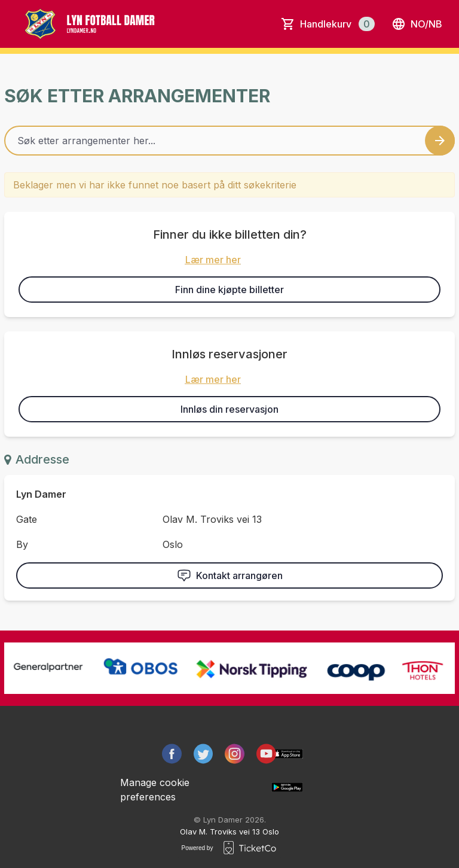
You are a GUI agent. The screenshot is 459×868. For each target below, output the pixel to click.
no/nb (417, 24)
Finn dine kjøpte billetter (229, 290)
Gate (27, 519)
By (22, 544)
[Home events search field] (229, 141)
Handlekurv (337, 24)
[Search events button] (440, 141)
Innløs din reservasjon (229, 409)
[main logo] (103, 24)
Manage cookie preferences (155, 790)
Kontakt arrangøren (230, 575)
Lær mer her (213, 260)
